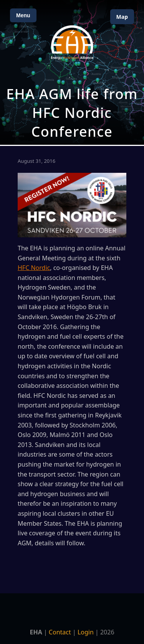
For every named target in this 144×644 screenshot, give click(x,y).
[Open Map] (72, 72)
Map (122, 17)
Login (86, 632)
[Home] (72, 42)
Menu (23, 15)
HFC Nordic (34, 268)
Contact (60, 632)
